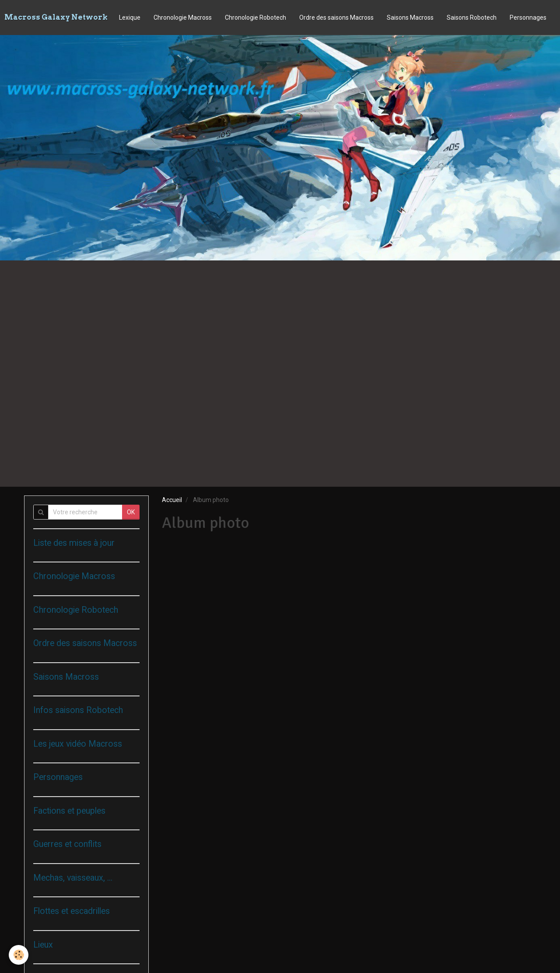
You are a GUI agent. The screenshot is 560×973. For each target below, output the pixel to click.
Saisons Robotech (472, 18)
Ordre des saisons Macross (336, 18)
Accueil (172, 500)
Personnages (528, 18)
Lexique (130, 18)
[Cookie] (19, 955)
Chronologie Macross (183, 18)
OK (131, 512)
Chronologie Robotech (255, 18)
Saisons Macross (410, 18)
